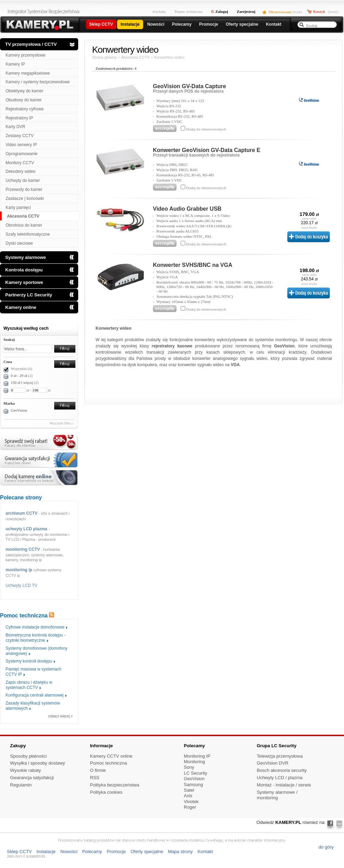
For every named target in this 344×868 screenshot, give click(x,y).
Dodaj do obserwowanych (206, 129)
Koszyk (319, 11)
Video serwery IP (21, 145)
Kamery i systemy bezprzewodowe (38, 82)
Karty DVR (15, 127)
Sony (189, 767)
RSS (95, 778)
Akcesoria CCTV (23, 216)
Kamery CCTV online (111, 756)
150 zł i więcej (22, 382)
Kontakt (205, 852)
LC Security (195, 773)
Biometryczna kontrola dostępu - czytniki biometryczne (35, 638)
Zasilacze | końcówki (25, 199)
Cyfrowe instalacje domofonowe (35, 627)
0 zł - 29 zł (19, 376)
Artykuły (159, 11)
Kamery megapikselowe (28, 73)
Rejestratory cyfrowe (24, 109)
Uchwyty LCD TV (21, 585)
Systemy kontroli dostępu (29, 661)
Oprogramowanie (22, 154)
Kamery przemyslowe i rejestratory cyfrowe (39, 25)
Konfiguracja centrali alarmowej (35, 695)
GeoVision (19, 410)
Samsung (193, 785)
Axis (188, 796)
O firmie (98, 770)
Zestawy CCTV (20, 136)
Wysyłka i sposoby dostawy (38, 763)
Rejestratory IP (19, 118)
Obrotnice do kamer (24, 225)
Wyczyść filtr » (61, 423)
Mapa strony (180, 852)
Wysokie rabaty (26, 770)
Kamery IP (15, 64)
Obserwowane (280, 12)
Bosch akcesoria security (282, 770)
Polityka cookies (106, 792)
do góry (326, 847)
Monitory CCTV (20, 163)
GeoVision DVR (273, 763)
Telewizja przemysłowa (280, 756)
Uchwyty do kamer (23, 180)
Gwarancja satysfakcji (32, 778)
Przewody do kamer (24, 189)
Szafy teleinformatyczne (28, 234)
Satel (189, 790)
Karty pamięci (18, 208)
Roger (190, 807)
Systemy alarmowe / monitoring (277, 795)
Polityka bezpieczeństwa (115, 785)
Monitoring (194, 762)
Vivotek (191, 802)
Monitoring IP (197, 756)
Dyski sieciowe (19, 243)
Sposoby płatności (28, 756)
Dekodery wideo (21, 171)
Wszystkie (21, 369)
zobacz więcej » (60, 716)
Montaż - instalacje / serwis (284, 785)
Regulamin (21, 785)
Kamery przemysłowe (26, 55)
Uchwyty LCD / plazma (280, 778)
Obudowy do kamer (24, 100)
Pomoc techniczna (188, 11)
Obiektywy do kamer (24, 91)
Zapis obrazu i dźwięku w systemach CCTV (29, 685)
